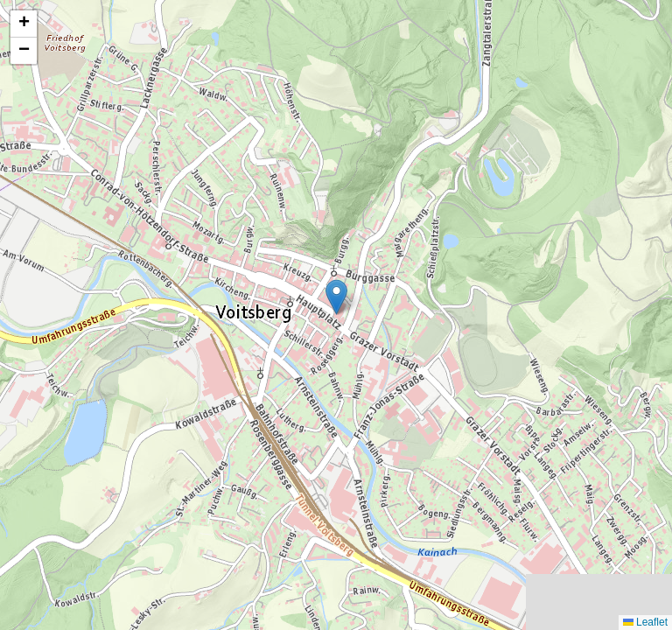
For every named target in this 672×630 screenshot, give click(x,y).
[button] (336, 297)
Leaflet (645, 622)
